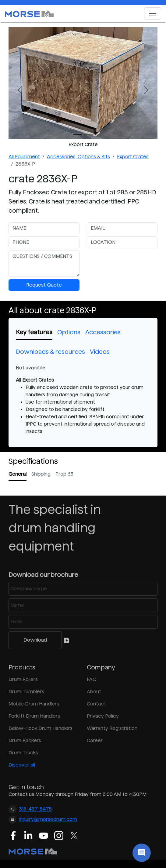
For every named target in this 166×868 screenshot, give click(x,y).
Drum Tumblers (26, 692)
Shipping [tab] (41, 474)
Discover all (22, 765)
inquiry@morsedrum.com (48, 820)
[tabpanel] (83, 400)
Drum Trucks (23, 753)
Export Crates (133, 157)
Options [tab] (69, 332)
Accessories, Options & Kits (78, 157)
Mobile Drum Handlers (34, 704)
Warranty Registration (112, 728)
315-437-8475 (35, 809)
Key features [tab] (34, 332)
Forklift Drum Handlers (34, 716)
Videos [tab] (100, 352)
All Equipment (24, 157)
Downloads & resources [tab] (50, 352)
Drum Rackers (25, 740)
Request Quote (44, 285)
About (94, 692)
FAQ (92, 679)
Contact (96, 704)
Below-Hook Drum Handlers (41, 728)
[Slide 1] (89, 135)
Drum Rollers (23, 679)
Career (95, 740)
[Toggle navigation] (153, 13)
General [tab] (18, 474)
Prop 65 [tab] (64, 474)
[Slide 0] (78, 135)
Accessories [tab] (103, 332)
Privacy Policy (103, 716)
